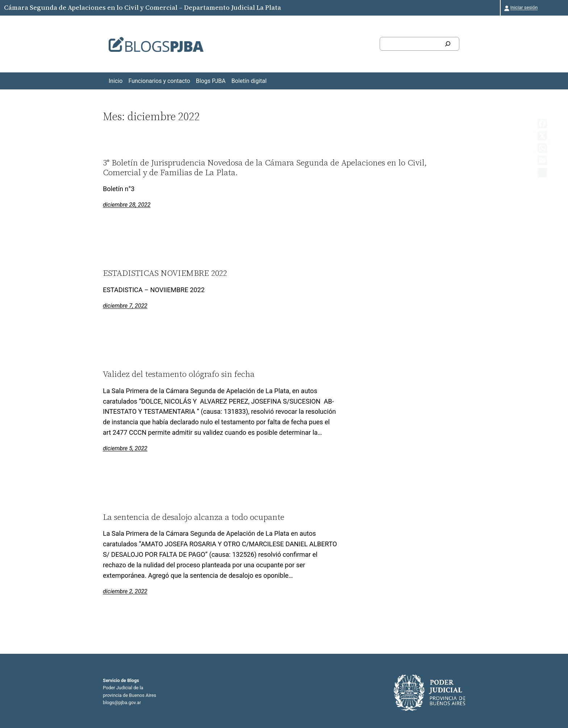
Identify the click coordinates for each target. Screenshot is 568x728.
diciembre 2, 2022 (125, 591)
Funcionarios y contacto (159, 81)
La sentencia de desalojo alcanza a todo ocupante (194, 517)
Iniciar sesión (524, 7)
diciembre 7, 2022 (125, 306)
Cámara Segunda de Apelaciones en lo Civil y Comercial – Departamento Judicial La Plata (143, 7)
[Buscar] (448, 44)
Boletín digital (249, 81)
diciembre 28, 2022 (127, 205)
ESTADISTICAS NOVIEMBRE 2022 (165, 273)
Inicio (116, 81)
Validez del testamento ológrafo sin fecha (179, 374)
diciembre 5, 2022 (125, 448)
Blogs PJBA (211, 81)
